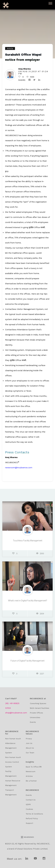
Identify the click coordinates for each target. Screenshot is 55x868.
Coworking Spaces (38, 703)
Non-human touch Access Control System (13, 762)
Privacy (29, 739)
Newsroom (31, 771)
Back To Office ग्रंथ (34, 767)
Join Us (29, 743)
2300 (40, 555)
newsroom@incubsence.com (19, 468)
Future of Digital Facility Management (27, 662)
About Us (30, 748)
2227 (40, 675)
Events (33, 722)
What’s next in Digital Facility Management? (28, 602)
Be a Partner (31, 781)
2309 (40, 615)
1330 (30, 77)
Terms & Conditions (34, 814)
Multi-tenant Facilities (40, 708)
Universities (35, 717)
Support (29, 823)
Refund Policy (32, 819)
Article (10, 48)
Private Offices (36, 713)
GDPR (28, 804)
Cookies (29, 809)
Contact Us (31, 800)
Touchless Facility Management (28, 542)
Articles (29, 776)
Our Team (30, 753)
